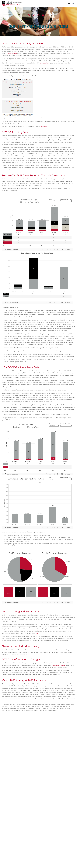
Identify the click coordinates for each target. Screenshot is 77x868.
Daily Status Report (59, 665)
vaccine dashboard (45, 63)
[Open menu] (73, 3)
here (37, 633)
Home (19, 20)
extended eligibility (11, 53)
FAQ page (44, 126)
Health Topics (26, 20)
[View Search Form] (69, 3)
